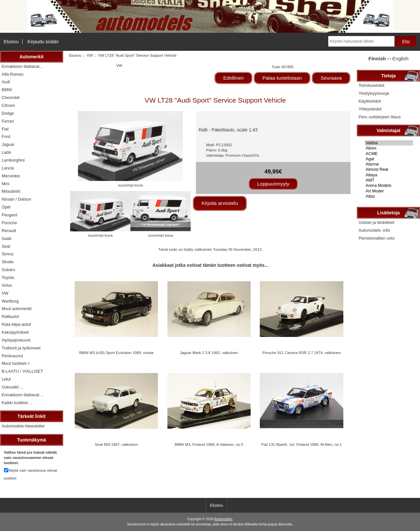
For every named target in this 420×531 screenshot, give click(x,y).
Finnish (377, 59)
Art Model (389, 191)
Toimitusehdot (371, 85)
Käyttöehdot (370, 101)
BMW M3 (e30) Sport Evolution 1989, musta (116, 353)
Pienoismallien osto (376, 238)
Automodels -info (374, 230)
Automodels (223, 519)
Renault (9, 231)
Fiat (5, 129)
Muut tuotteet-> (16, 363)
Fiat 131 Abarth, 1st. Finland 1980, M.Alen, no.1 (302, 444)
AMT (389, 180)
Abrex (389, 148)
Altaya (389, 175)
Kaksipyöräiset (15, 332)
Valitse (389, 143)
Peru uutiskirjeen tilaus (379, 117)
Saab (7, 238)
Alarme (389, 164)
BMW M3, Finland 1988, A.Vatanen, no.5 (209, 444)
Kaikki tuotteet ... (17, 403)
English (401, 59)
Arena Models (389, 186)
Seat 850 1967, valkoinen (116, 444)
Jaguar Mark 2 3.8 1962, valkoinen (209, 353)
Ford (6, 137)
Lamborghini (13, 160)
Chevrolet (11, 98)
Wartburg (10, 301)
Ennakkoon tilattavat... (22, 66)
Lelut (6, 379)
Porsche (9, 223)
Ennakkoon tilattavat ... (23, 395)
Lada (6, 152)
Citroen (8, 105)
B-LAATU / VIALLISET (22, 371)
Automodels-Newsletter (23, 426)
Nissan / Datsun (16, 199)
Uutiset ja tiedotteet (376, 222)
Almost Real (389, 169)
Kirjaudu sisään (43, 42)
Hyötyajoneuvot (16, 340)
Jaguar (8, 144)
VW (90, 55)
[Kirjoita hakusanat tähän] (361, 41)
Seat (6, 246)
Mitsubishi (11, 191)
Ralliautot (10, 316)
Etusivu (11, 42)
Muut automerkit (17, 309)
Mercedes (11, 176)
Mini (5, 184)
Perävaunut (12, 356)
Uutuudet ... (12, 387)
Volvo (7, 285)
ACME (389, 154)
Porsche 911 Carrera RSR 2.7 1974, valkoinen (302, 353)
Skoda (8, 262)
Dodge (8, 113)
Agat (389, 159)
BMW (7, 90)
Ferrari (8, 121)
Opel (6, 207)
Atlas (389, 196)
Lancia (8, 168)
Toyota (8, 277)
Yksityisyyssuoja (374, 93)
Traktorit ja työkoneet (21, 348)
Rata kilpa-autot (16, 324)
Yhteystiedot (370, 109)
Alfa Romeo (13, 74)
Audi (6, 82)
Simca (7, 254)
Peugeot (10, 215)
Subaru (8, 270)
